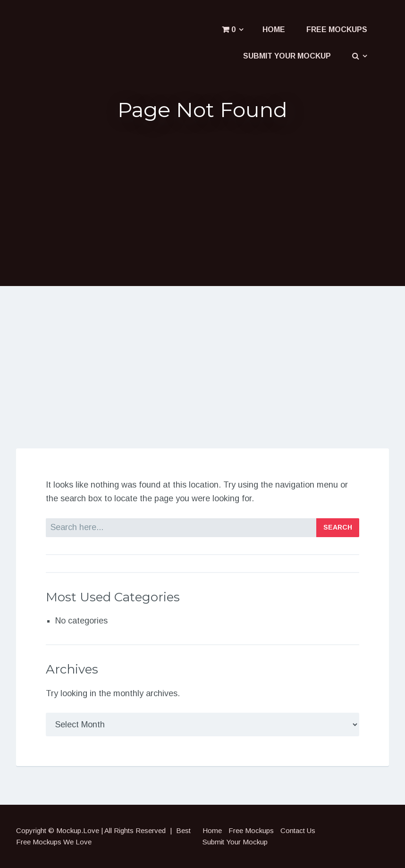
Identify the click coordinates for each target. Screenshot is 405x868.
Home (274, 29)
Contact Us (298, 830)
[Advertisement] (202, 202)
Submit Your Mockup (287, 56)
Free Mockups (337, 29)
